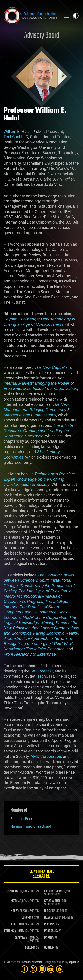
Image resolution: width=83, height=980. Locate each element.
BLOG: (47, 911)
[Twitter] (33, 969)
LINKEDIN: (14, 901)
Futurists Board (22, 819)
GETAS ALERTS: (53, 901)
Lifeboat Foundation (32, 962)
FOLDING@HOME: (14, 931)
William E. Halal (17, 131)
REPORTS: (50, 925)
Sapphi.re (74, 962)
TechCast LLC (16, 137)
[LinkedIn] (42, 969)
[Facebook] (24, 969)
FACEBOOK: (13, 892)
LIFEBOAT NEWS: (54, 892)
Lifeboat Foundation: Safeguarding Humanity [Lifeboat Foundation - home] (30, 16)
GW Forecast (42, 671)
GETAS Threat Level (41, 875)
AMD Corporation (46, 756)
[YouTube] (51, 969)
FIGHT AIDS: (18, 925)
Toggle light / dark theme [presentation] (76, 16)
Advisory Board (42, 36)
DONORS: (26, 918)
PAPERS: (49, 938)
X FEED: (15, 911)
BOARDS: (49, 918)
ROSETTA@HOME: (25, 938)
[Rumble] (60, 969)
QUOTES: (49, 948)
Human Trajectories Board (31, 826)
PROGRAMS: (51, 931)
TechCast (46, 676)
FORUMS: (30, 948)
